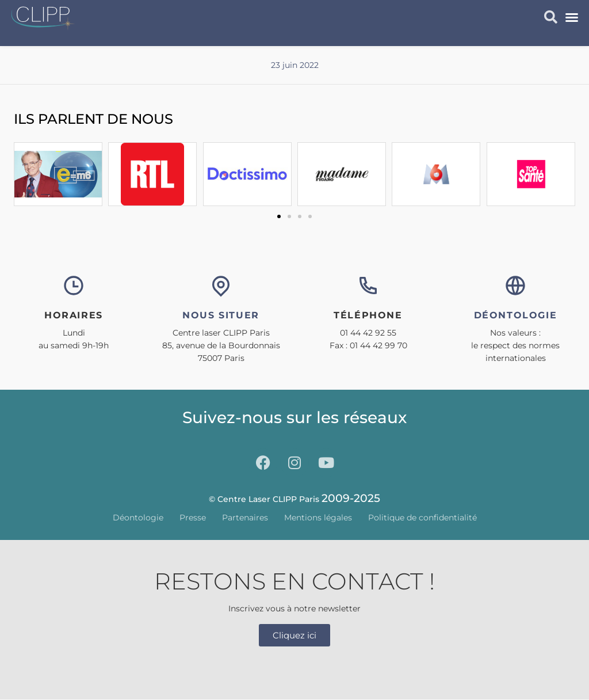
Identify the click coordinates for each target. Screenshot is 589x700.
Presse (193, 518)
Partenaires (245, 518)
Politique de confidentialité (422, 518)
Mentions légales (318, 518)
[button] (572, 17)
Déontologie (138, 518)
